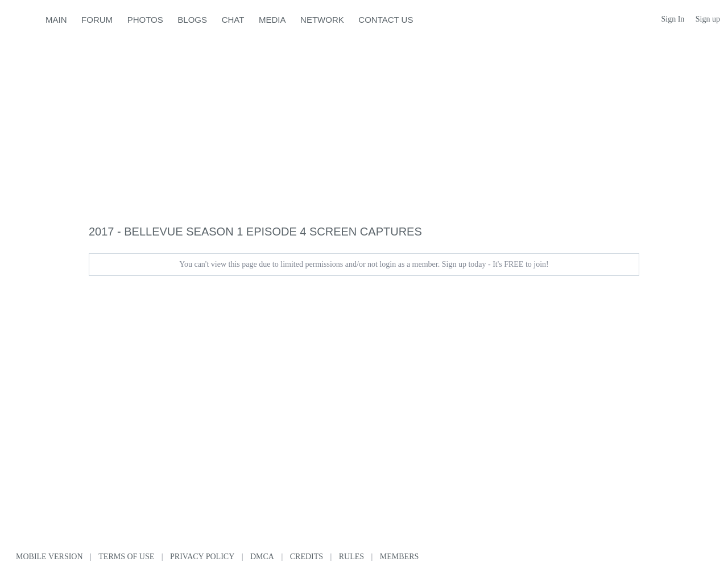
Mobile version (49, 557)
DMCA (262, 557)
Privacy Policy (202, 557)
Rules (351, 557)
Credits (307, 557)
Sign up (708, 19)
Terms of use (126, 557)
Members (399, 557)
